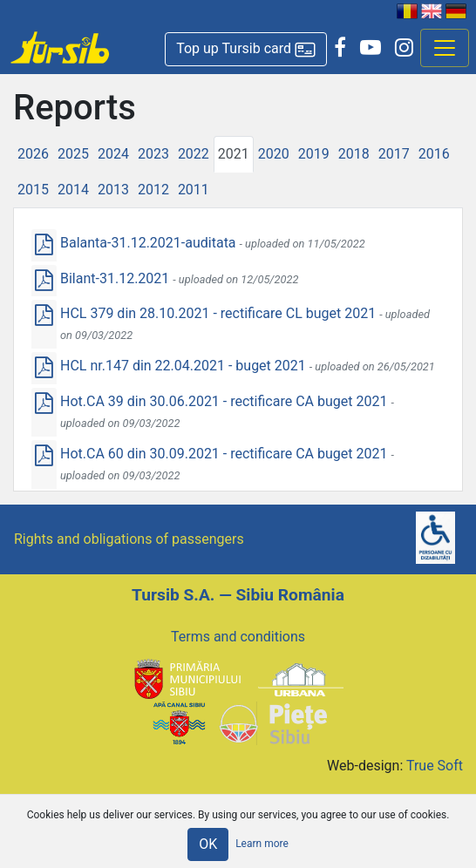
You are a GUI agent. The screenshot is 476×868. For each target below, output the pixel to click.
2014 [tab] (73, 190)
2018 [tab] (354, 154)
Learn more (262, 844)
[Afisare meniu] (445, 48)
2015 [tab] (33, 190)
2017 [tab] (394, 154)
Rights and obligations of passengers (129, 539)
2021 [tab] (234, 154)
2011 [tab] (194, 190)
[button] (246, 49)
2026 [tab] (33, 154)
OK (208, 844)
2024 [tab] (113, 154)
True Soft (435, 766)
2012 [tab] (153, 190)
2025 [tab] (73, 154)
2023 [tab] (153, 154)
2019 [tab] (314, 154)
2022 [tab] (194, 154)
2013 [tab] (113, 190)
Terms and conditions (238, 637)
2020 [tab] (274, 154)
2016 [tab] (434, 154)
